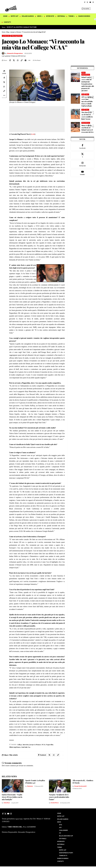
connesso (13, 766)
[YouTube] (90, 2)
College (20, 745)
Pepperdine (50, 745)
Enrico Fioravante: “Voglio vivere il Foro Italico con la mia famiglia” (12, 797)
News (83, 73)
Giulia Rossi (7, 803)
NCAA (44, 745)
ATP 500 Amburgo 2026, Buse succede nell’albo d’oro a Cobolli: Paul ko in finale (87, 102)
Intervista (26, 745)
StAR (33, 134)
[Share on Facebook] (10, 60)
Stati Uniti (24, 747)
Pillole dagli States (17, 36)
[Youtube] (82, 174)
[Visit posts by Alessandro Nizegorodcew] (3, 53)
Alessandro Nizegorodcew (15, 53)
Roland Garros (86, 75)
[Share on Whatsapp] (18, 60)
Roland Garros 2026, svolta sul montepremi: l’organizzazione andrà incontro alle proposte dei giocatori (88, 84)
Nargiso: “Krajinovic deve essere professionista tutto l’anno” (59, 797)
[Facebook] (85, 2)
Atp (83, 95)
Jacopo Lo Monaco (35, 745)
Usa (29, 747)
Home (4, 32)
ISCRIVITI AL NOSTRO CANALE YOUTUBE (22, 27)
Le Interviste (6, 36)
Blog (8, 32)
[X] (87, 2)
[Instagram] (93, 2)
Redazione (30, 786)
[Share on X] (14, 60)
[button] (93, 9)
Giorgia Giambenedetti (80, 786)
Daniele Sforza (55, 803)
